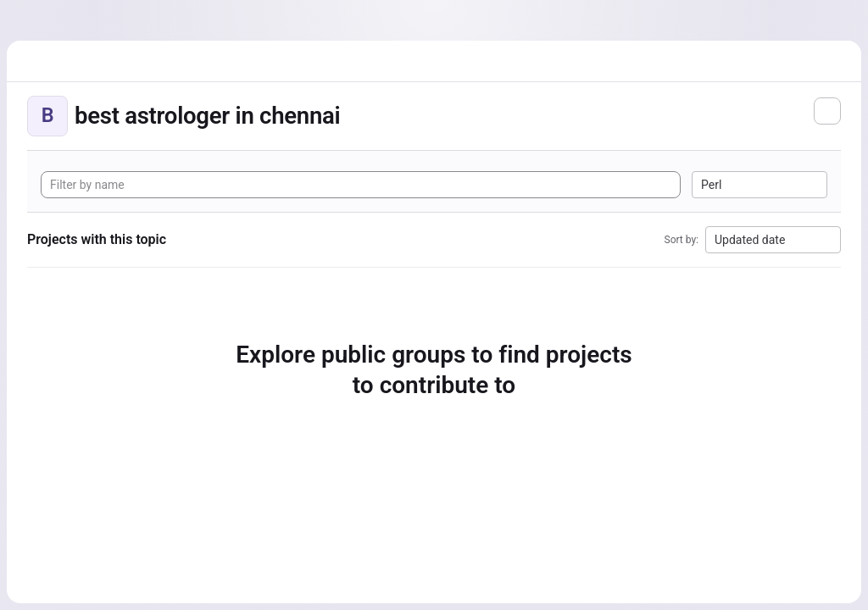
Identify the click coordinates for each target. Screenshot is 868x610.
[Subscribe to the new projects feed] (827, 111)
